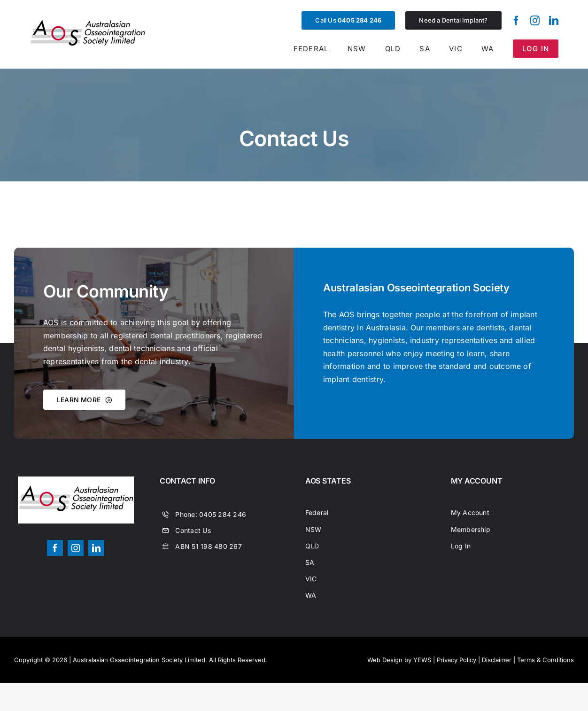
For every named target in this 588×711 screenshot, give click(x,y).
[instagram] (535, 21)
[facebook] (516, 21)
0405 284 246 (223, 514)
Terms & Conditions (545, 660)
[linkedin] (554, 21)
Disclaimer (497, 660)
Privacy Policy (456, 660)
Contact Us (193, 530)
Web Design (385, 660)
